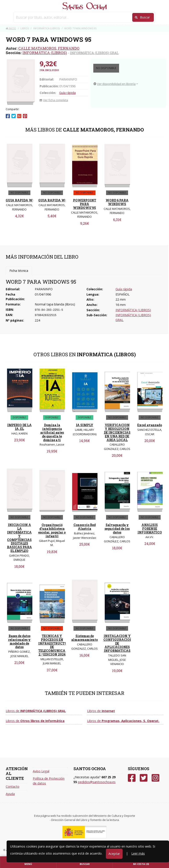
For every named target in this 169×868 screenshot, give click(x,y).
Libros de (36, 711)
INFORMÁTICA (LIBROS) (45, 53)
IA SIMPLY (85, 425)
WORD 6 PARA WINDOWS (117, 202)
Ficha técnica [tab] (19, 271)
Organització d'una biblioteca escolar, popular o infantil (52, 530)
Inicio (11, 28)
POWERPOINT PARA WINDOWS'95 (85, 204)
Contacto (13, 787)
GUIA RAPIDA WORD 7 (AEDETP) (32, 200)
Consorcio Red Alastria (85, 527)
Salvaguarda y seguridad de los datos (117, 529)
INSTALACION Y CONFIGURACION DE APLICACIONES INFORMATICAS (118, 643)
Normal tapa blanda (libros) (55, 304)
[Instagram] (155, 778)
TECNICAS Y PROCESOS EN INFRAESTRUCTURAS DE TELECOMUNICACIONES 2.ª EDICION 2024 (58, 645)
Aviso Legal (41, 771)
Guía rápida (67, 93)
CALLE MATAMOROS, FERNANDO (49, 48)
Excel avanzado (150, 425)
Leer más (138, 853)
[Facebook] (132, 778)
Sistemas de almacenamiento (84, 638)
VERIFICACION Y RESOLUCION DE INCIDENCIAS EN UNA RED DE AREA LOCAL (117, 432)
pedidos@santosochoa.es (97, 782)
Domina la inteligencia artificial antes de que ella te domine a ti (52, 432)
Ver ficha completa (54, 100)
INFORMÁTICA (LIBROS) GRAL (94, 53)
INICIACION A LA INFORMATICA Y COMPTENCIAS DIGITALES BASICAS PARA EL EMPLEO (19, 538)
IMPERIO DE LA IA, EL (19, 427)
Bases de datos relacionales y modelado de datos (19, 641)
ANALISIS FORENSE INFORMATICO (150, 529)
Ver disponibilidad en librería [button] (115, 84)
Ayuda (10, 794)
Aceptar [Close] (114, 854)
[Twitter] (144, 778)
